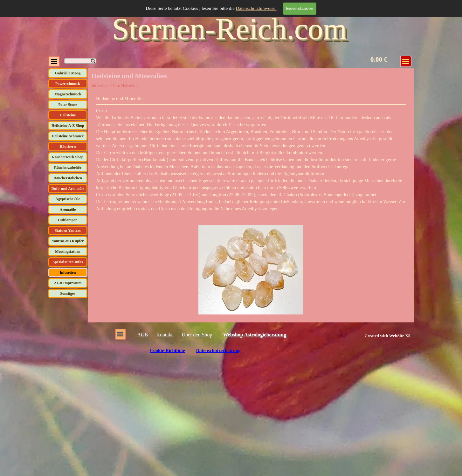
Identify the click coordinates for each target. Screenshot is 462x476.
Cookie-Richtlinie (168, 350)
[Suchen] (80, 61)
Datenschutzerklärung (218, 350)
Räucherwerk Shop (68, 157)
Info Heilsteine (126, 85)
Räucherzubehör (68, 168)
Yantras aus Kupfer (68, 241)
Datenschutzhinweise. (256, 8)
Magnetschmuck (68, 94)
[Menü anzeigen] (406, 61)
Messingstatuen (68, 252)
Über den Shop (197, 335)
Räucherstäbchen (68, 178)
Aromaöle (68, 210)
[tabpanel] (251, 154)
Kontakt (165, 335)
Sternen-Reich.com (229, 29)
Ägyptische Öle (68, 199)
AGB (143, 335)
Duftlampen (68, 220)
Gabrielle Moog (68, 73)
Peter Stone (68, 105)
